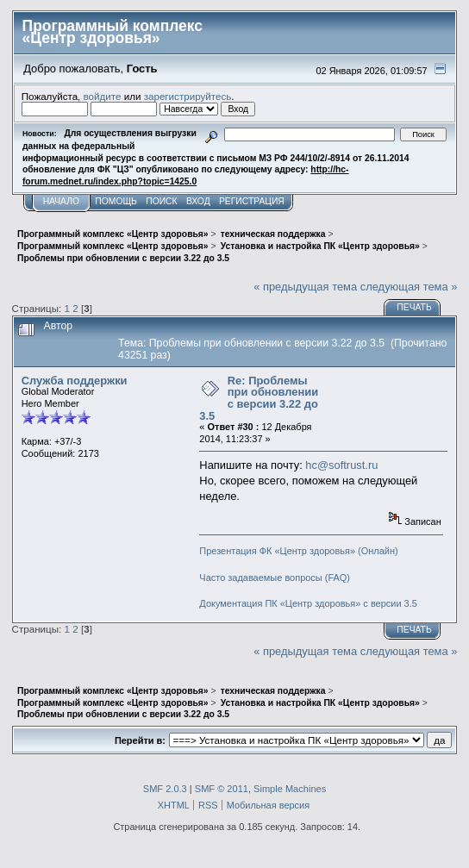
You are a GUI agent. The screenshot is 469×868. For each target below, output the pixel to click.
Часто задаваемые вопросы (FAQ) (275, 578)
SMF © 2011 (222, 789)
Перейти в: (140, 740)
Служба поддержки (75, 381)
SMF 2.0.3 (165, 789)
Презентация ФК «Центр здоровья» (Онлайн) (298, 551)
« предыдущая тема (305, 287)
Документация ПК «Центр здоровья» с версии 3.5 (308, 603)
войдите (103, 96)
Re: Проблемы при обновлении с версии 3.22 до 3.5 (259, 398)
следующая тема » (409, 287)
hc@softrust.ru (341, 465)
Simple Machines (290, 789)
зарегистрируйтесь (188, 96)
